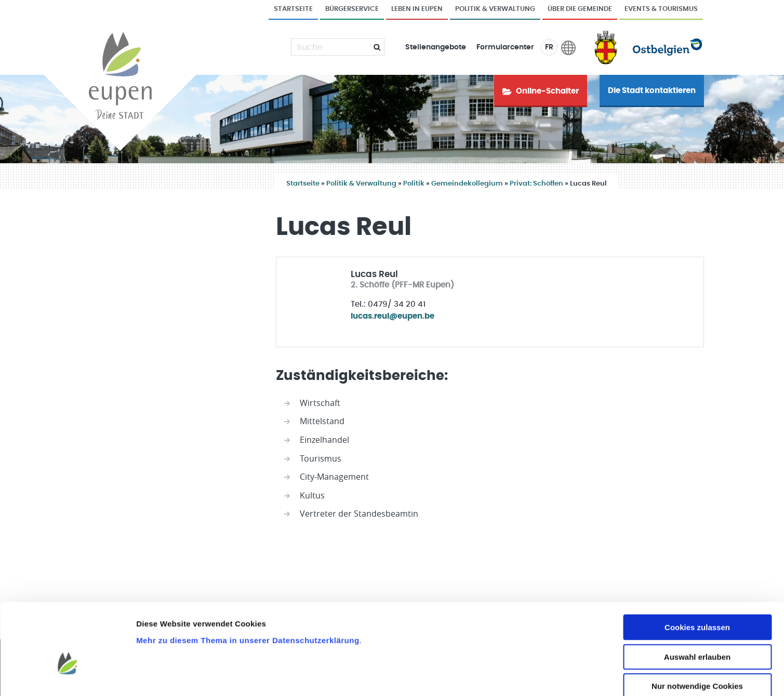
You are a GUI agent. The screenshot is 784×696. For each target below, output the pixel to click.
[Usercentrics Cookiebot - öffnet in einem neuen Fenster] (67, 676)
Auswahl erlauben (697, 601)
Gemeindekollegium (467, 184)
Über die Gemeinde (580, 9)
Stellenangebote (436, 47)
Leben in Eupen (417, 9)
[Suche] (331, 47)
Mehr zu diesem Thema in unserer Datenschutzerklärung (248, 584)
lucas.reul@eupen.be (393, 316)
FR (549, 47)
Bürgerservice (352, 9)
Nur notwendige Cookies (697, 630)
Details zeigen (553, 675)
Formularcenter (505, 47)
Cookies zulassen (697, 572)
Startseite (293, 9)
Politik (414, 184)
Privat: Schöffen (536, 184)
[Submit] (373, 47)
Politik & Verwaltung (495, 9)
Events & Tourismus (661, 9)
